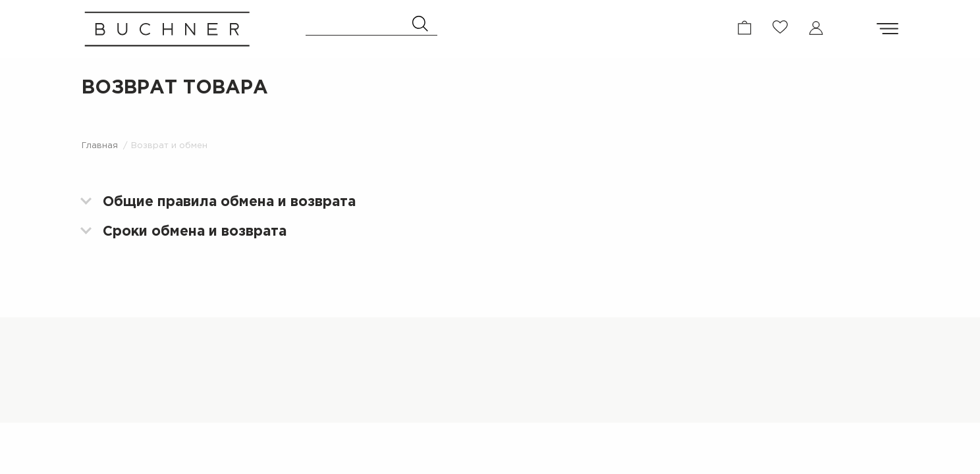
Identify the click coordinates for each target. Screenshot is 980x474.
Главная (100, 148)
